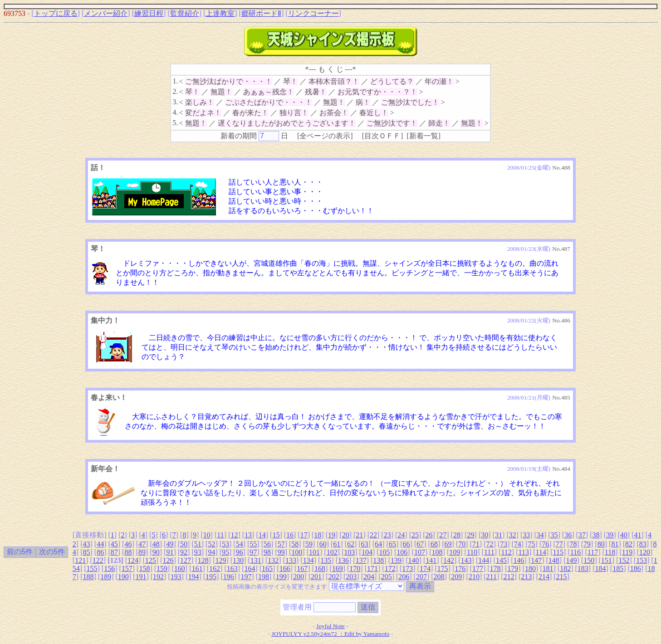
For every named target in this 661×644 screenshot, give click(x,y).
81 (615, 544)
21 (359, 535)
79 (587, 544)
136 (343, 560)
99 (281, 552)
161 (197, 568)
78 (573, 544)
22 (373, 535)
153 (641, 560)
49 (170, 544)
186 (636, 568)
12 (234, 535)
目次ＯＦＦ (382, 136)
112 (506, 552)
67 (420, 544)
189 (106, 577)
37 (582, 535)
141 (431, 560)
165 (267, 568)
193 (176, 577)
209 (456, 577)
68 (434, 544)
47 (142, 544)
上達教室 (220, 13)
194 (193, 577)
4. (175, 112)
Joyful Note (330, 626)
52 (211, 544)
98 (267, 552)
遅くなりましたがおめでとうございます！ (287, 123)
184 (601, 568)
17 (304, 535)
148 (554, 560)
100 (297, 552)
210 (474, 577)
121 (80, 560)
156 (109, 568)
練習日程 (149, 13)
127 (186, 560)
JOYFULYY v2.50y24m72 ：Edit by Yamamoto (331, 634)
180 (530, 568)
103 (349, 552)
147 (536, 560)
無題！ (221, 92)
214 (544, 577)
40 (624, 535)
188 (88, 577)
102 (332, 552)
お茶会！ (334, 113)
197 (246, 577)
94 (211, 552)
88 (128, 552)
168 (320, 568)
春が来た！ (250, 113)
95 (225, 552)
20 (346, 535)
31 (499, 535)
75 (531, 544)
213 (526, 577)
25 (415, 535)
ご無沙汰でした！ (410, 102)
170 (355, 568)
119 (627, 552)
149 (572, 560)
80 (601, 544)
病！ (363, 102)
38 (596, 535)
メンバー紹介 (106, 13)
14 (262, 535)
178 (495, 568)
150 (589, 560)
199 (281, 577)
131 (256, 560)
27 (443, 535)
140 (414, 560)
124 (133, 560)
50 (184, 544)
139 (396, 560)
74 (518, 544)
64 (378, 544)
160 (180, 568)
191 (141, 577)
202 (334, 577)
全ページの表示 (325, 136)
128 (203, 560)
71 (476, 544)
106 (402, 552)
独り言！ (294, 113)
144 (484, 560)
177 (478, 568)
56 (267, 544)
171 (372, 568)
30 (485, 535)
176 (460, 568)
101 (314, 552)
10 (207, 535)
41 (637, 535)
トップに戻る (56, 13)
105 (385, 552)
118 (610, 552)
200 (299, 577)
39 (610, 535)
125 (151, 560)
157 (127, 568)
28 (457, 535)
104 (367, 552)
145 (501, 560)
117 (593, 552)
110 (472, 552)
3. (175, 102)
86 (100, 552)
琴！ (290, 81)
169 (338, 568)
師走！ (439, 123)
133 (291, 560)
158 (144, 568)
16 (290, 535)
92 (184, 552)
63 (365, 544)
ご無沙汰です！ (392, 123)
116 (575, 552)
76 (545, 544)
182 (565, 568)
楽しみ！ (200, 102)
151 (607, 560)
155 (92, 568)
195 (211, 577)
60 (323, 544)
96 (240, 552)
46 (128, 544)
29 (471, 535)
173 (407, 568)
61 (337, 544)
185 (618, 568)
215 (562, 577)
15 (276, 535)
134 (308, 560)
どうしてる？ (392, 81)
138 (378, 560)
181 (548, 568)
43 (86, 544)
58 (295, 544)
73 (504, 544)
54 (240, 544)
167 (302, 568)
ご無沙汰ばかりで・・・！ (229, 81)
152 (624, 560)
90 (156, 552)
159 (162, 568)
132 (273, 560)
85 (86, 552)
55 (253, 544)
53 (225, 544)
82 (629, 544)
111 (489, 552)
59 (309, 544)
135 (326, 560)
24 (401, 535)
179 (513, 568)
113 (523, 552)
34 (540, 535)
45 (114, 544)
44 (100, 544)
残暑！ (316, 92)
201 (316, 577)
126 (168, 560)
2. (175, 91)
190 (123, 577)
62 (351, 544)
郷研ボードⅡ (261, 13)
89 (142, 552)
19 (332, 535)
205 (387, 577)
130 (238, 560)
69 (448, 544)
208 (439, 577)
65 (392, 544)
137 (361, 560)
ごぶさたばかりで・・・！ (269, 102)
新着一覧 (424, 136)
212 (509, 577)
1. (175, 81)
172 (390, 568)
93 (198, 552)
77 (559, 544)
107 (420, 552)
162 (215, 568)
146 (519, 560)
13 (248, 535)
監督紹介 (185, 13)
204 (369, 577)
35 (554, 535)
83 (643, 544)
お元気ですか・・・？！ (377, 92)
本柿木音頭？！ (334, 81)
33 (526, 535)
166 (285, 568)
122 (98, 560)
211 (492, 577)
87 (114, 552)
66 (406, 544)
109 (455, 552)
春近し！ (374, 113)
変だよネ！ (203, 113)
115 (558, 552)
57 (281, 544)
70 (462, 544)
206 (404, 577)
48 (156, 544)
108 (437, 552)
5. (175, 123)
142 (449, 560)
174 (425, 568)
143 (466, 560)
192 (158, 577)
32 (513, 535)
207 (421, 577)
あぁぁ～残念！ (269, 92)
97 (253, 552)
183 (583, 568)
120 (645, 552)
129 (220, 560)
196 (229, 577)
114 (541, 552)
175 (443, 568)
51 (198, 544)
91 (170, 552)
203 (351, 577)
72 (490, 544)
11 (220, 535)
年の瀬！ (439, 81)
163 (232, 568)
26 (429, 535)
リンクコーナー (313, 13)
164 (250, 568)
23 (387, 535)
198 (264, 577)
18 (318, 535)
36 (568, 535)
